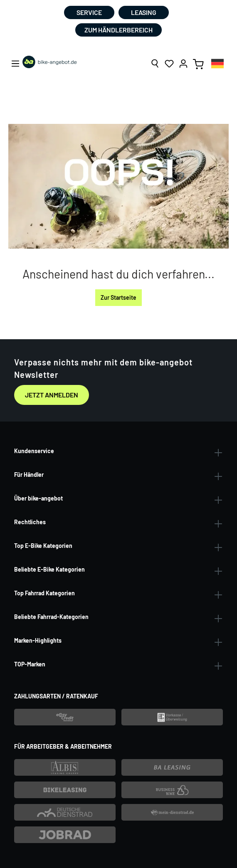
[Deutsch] (217, 63)
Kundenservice (34, 451)
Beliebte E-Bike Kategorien (49, 569)
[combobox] (217, 63)
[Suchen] (155, 64)
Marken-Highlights (38, 640)
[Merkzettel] (169, 64)
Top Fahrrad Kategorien (44, 593)
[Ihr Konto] (183, 64)
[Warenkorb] (198, 64)
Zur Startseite (118, 297)
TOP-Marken (30, 664)
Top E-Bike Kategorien (43, 546)
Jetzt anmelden (52, 395)
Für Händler (29, 475)
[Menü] (15, 64)
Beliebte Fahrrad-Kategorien (51, 617)
